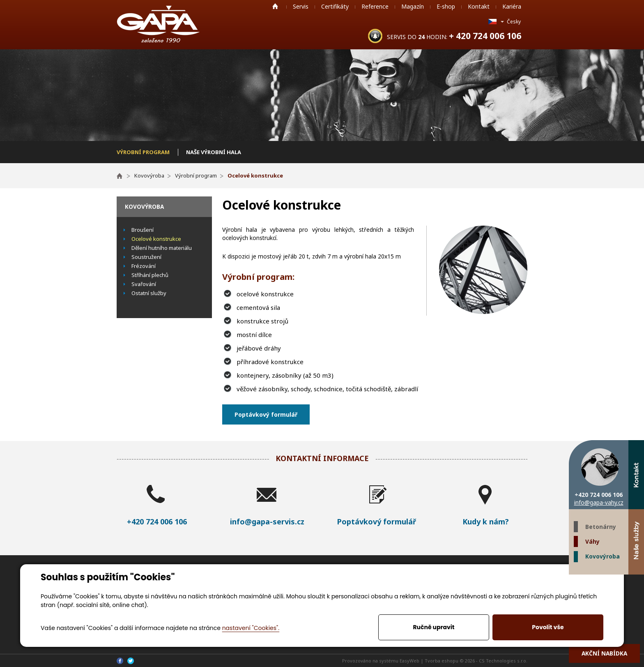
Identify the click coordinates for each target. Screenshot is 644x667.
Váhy (592, 541)
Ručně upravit (434, 627)
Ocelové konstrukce (156, 239)
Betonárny (601, 527)
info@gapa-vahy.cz (599, 502)
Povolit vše (548, 627)
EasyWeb (409, 661)
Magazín (413, 6)
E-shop (446, 6)
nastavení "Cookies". (251, 628)
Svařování (144, 284)
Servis (301, 6)
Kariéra (512, 6)
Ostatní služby (149, 293)
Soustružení (146, 257)
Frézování (144, 266)
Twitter (621, 582)
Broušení (143, 230)
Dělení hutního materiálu (162, 248)
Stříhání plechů (150, 275)
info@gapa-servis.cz (267, 522)
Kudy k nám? (486, 522)
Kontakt (479, 6)
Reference (375, 6)
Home (275, 6)
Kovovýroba (603, 556)
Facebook (636, 582)
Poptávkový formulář (266, 414)
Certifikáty (335, 6)
